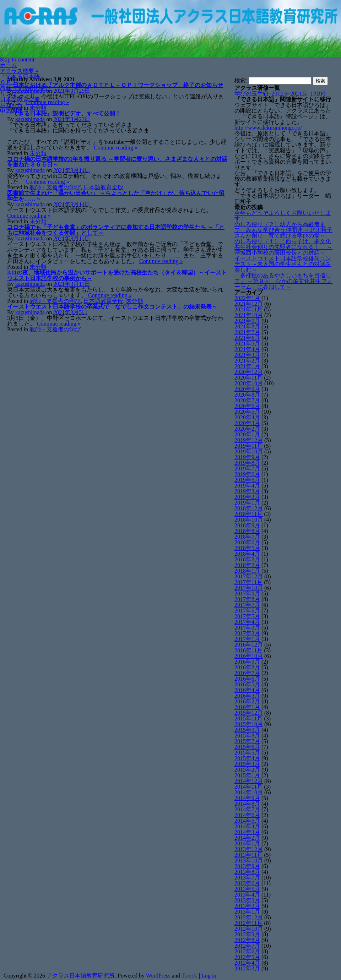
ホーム (9, 65)
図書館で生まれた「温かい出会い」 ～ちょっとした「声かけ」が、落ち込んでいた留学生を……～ (116, 196)
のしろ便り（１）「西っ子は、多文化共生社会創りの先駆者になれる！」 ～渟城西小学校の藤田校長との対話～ (283, 247)
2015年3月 (247, 764)
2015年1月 (247, 775)
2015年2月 (247, 770)
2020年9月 (247, 389)
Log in (209, 976)
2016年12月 (249, 645)
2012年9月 (247, 934)
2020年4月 (247, 417)
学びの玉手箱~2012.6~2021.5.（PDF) (280, 94)
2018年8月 (247, 531)
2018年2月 (247, 565)
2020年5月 (247, 412)
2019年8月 (247, 463)
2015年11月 (248, 718)
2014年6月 (247, 815)
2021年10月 (249, 315)
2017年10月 (249, 588)
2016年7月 (247, 673)
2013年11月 (248, 855)
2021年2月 (247, 361)
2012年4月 (247, 963)
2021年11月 (248, 309)
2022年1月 (247, 298)
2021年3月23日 (72, 119)
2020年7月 (247, 400)
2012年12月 (249, 917)
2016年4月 (247, 690)
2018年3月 (247, 559)
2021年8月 (247, 326)
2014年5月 (247, 821)
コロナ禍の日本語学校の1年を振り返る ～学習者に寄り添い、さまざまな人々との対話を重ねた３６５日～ (117, 162)
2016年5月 (247, 684)
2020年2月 (247, 429)
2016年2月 (247, 701)
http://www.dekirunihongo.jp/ (268, 128)
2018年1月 (247, 571)
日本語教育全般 (20, 99)
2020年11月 (248, 378)
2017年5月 (247, 616)
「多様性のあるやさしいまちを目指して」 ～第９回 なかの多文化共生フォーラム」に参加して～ (283, 281)
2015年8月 (247, 736)
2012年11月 (248, 923)
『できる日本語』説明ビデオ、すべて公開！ (64, 113)
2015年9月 (247, 730)
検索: (241, 80)
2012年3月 (247, 968)
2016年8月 (247, 667)
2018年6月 (247, 542)
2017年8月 (247, 599)
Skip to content (17, 59)
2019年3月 (247, 491)
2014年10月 (249, 792)
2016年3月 (247, 696)
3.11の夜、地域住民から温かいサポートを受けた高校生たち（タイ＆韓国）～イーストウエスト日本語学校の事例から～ (117, 275)
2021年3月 (247, 355)
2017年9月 (247, 594)
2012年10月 (249, 929)
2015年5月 (247, 753)
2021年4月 (247, 349)
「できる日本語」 (23, 77)
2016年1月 (247, 707)
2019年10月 (249, 451)
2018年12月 (249, 508)
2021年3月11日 (72, 238)
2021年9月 (247, 321)
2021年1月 (247, 366)
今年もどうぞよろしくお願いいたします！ (283, 216)
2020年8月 (247, 395)
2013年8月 (247, 872)
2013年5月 (247, 889)
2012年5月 (247, 957)
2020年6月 (247, 406)
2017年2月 (247, 633)
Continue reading (47, 102)
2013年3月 (247, 900)
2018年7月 (247, 537)
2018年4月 (247, 554)
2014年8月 (247, 804)
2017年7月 (247, 605)
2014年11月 (248, 787)
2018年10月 (249, 520)
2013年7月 (247, 878)
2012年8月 (247, 940)
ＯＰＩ (9, 82)
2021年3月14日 (72, 170)
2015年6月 (247, 747)
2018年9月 (247, 525)
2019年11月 (248, 446)
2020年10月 (249, 383)
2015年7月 (247, 741)
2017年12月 (249, 576)
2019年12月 (249, 440)
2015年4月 (247, 758)
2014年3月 (247, 832)
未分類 (38, 108)
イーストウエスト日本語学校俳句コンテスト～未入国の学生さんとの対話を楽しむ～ (283, 264)
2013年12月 (249, 849)
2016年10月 (249, 656)
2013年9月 (247, 866)
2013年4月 (247, 895)
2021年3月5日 (70, 312)
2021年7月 (247, 332)
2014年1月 (247, 843)
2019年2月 (247, 497)
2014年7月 (247, 809)
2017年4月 (247, 622)
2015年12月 (249, 713)
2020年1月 (247, 434)
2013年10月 (249, 861)
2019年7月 (247, 469)
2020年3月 (247, 423)
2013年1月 (247, 912)
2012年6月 (247, 951)
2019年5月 (247, 480)
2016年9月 (247, 662)
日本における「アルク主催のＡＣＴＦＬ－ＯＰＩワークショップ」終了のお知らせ (115, 85)
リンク (9, 94)
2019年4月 (247, 486)
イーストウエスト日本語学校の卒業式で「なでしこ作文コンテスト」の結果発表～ (112, 307)
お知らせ (11, 105)
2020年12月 (249, 372)
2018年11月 (248, 514)
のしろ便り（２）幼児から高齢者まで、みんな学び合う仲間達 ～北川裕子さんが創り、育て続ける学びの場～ (283, 230)
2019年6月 (247, 474)
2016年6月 (247, 679)
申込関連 (13, 111)
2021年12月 (249, 304)
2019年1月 (247, 503)
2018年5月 (247, 548)
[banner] (170, 28)
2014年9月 (247, 798)
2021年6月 (247, 338)
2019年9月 (247, 457)
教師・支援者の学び (26, 88)
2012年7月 (247, 946)
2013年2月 (247, 906)
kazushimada (30, 119)
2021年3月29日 (72, 91)
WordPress (158, 976)
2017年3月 (247, 628)
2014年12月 (249, 781)
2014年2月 (247, 838)
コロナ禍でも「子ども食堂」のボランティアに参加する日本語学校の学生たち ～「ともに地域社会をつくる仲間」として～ (116, 230)
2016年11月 (248, 650)
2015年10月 (249, 724)
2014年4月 (247, 826)
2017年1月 (247, 639)
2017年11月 (248, 582)
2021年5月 (247, 344)
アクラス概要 (19, 71)
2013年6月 (247, 883)
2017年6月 (247, 611)
